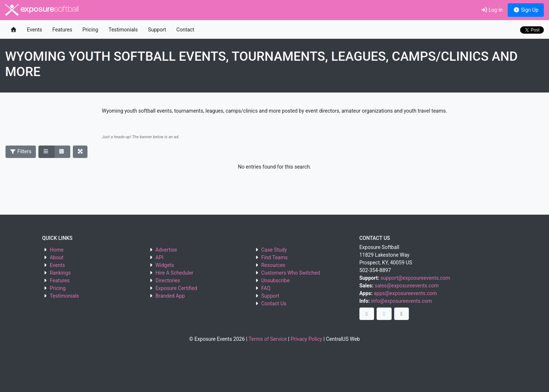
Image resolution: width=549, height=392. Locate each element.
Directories (168, 280)
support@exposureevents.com (415, 278)
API (160, 257)
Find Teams (274, 257)
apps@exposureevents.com (405, 293)
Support (157, 30)
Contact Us (274, 304)
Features (62, 30)
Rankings (60, 273)
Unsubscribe (276, 280)
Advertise (166, 250)
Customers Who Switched (291, 273)
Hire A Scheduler (174, 273)
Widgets (165, 265)
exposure (42, 10)
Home (57, 250)
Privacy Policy (306, 339)
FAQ (266, 288)
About (57, 257)
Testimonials (123, 30)
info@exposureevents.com (402, 301)
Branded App (170, 296)
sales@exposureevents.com (407, 286)
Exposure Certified (176, 288)
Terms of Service (268, 339)
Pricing (90, 30)
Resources (273, 265)
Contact (185, 30)
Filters (21, 151)
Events (35, 30)
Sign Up (526, 10)
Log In (492, 10)
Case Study (274, 250)
